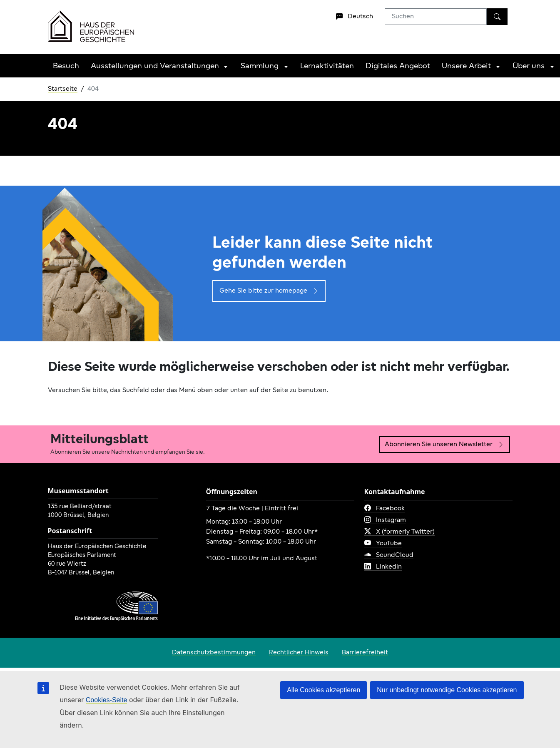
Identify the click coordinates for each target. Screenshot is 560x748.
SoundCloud (389, 555)
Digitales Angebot (398, 66)
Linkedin (383, 567)
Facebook (385, 509)
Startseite (63, 89)
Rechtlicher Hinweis (299, 653)
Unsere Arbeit (466, 66)
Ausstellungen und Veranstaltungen (155, 66)
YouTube (383, 544)
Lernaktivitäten (327, 66)
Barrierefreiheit (365, 653)
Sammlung (260, 66)
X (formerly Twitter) (399, 532)
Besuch (66, 66)
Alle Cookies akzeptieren (324, 690)
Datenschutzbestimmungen (214, 653)
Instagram (385, 520)
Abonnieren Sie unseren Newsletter (444, 445)
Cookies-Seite (107, 700)
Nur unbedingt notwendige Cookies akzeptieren (447, 690)
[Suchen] (497, 17)
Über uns (529, 66)
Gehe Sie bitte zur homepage (269, 291)
